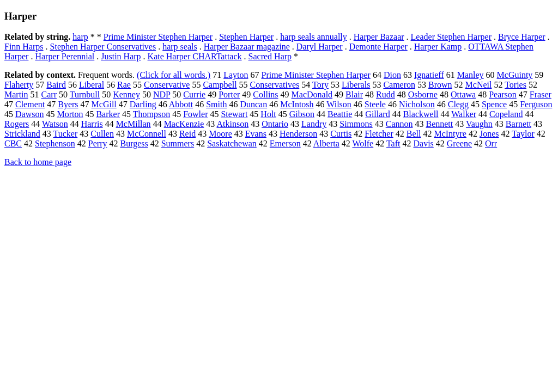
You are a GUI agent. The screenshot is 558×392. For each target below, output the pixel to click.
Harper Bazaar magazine (247, 47)
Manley (471, 75)
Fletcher (379, 134)
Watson (55, 124)
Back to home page (38, 162)
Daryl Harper (320, 47)
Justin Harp (121, 56)
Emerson (285, 143)
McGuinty (515, 75)
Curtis (341, 134)
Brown (440, 85)
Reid (187, 134)
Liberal (92, 85)
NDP (162, 94)
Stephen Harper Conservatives (103, 47)
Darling (143, 104)
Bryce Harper (522, 37)
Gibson (302, 114)
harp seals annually (314, 37)
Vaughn (479, 124)
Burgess (134, 143)
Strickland (22, 134)
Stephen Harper (246, 37)
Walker (464, 114)
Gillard (377, 114)
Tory (320, 85)
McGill (104, 104)
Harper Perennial (65, 56)
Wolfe (363, 143)
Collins (265, 94)
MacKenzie (184, 124)
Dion (392, 75)
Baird (56, 85)
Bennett (439, 124)
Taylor (523, 134)
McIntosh (297, 104)
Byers (68, 104)
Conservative (167, 85)
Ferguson (536, 104)
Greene (459, 143)
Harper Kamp (438, 47)
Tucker (65, 134)
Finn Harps (24, 47)
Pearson (503, 94)
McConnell (147, 134)
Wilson (339, 104)
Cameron (399, 85)
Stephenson (55, 143)
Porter (229, 94)
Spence (494, 104)
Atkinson (232, 124)
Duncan (253, 104)
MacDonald (312, 94)
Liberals (356, 85)
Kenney (126, 94)
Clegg (458, 104)
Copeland (506, 114)
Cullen (102, 134)
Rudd (386, 94)
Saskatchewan (232, 143)
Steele (375, 104)
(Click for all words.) (174, 75)
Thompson (151, 114)
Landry (314, 124)
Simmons (356, 124)
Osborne (423, 94)
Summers (178, 143)
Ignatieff (429, 75)
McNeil (479, 85)
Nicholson (417, 104)
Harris (92, 124)
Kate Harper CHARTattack (195, 56)
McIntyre (450, 134)
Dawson (29, 114)
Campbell (220, 85)
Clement (30, 104)
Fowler (195, 114)
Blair (354, 94)
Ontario (275, 124)
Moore (220, 134)
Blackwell (421, 114)
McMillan (134, 124)
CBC (13, 143)
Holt (268, 114)
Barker (108, 114)
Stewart (234, 114)
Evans (256, 134)
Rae (124, 85)
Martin (16, 94)
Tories (515, 85)
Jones (489, 134)
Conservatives (275, 85)
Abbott (181, 104)
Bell (414, 134)
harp (80, 37)
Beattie (340, 114)
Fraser (541, 94)
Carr (49, 94)
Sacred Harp (270, 56)
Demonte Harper (378, 47)
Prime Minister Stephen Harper (158, 37)
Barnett (518, 124)
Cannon (399, 124)
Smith (216, 104)
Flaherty (19, 85)
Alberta (326, 143)
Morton (70, 114)
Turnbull (85, 94)
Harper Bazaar (379, 37)
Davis (423, 143)
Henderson (298, 134)
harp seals (180, 47)
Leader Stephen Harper (451, 37)
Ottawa (463, 94)
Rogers (17, 124)
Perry (98, 143)
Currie (194, 94)
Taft (393, 143)
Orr (491, 143)
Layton (236, 75)
